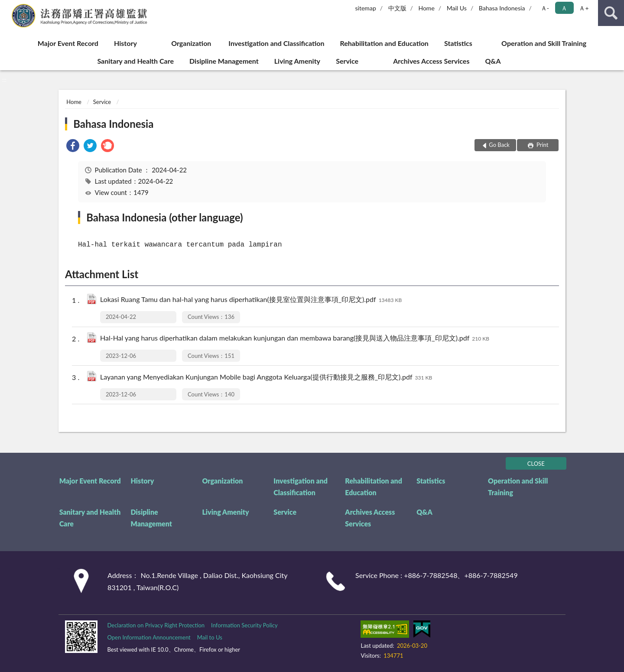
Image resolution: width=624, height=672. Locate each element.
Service (347, 61)
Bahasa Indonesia (502, 8)
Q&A (493, 61)
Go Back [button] (499, 145)
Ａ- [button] (545, 8)
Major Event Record (68, 43)
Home (426, 8)
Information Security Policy (244, 625)
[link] (73, 147)
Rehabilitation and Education (384, 43)
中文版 (397, 8)
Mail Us (457, 8)
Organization (191, 43)
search (611, 13)
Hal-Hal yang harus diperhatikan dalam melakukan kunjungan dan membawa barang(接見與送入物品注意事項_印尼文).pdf (295, 339)
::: (7, 6)
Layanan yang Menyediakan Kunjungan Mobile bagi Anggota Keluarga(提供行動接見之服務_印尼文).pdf (266, 378)
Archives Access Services (431, 61)
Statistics (458, 43)
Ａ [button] (564, 8)
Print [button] (542, 145)
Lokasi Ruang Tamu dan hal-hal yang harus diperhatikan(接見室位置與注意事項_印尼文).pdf (251, 300)
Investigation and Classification (276, 43)
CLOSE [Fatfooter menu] (536, 464)
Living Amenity (297, 61)
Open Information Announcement (149, 637)
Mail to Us (210, 637)
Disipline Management (224, 61)
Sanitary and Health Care (135, 61)
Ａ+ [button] (584, 8)
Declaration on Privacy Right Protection (156, 625)
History (125, 43)
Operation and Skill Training (544, 43)
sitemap (365, 8)
